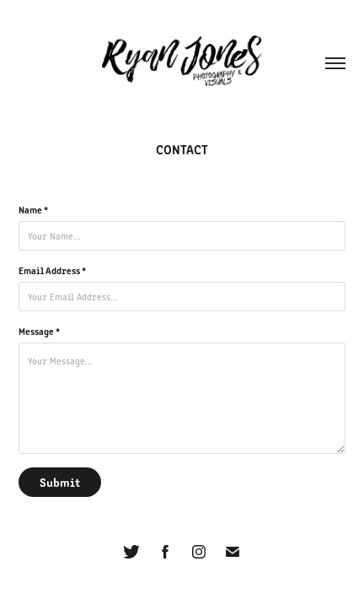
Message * (39, 331)
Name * (33, 209)
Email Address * (52, 270)
